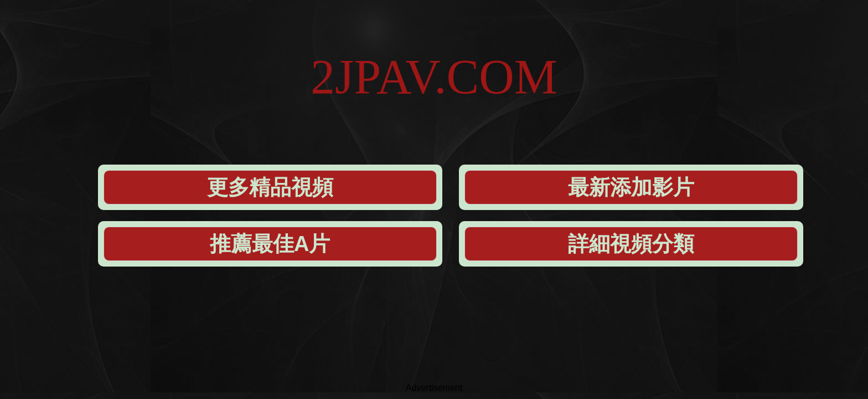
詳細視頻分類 (674, 106)
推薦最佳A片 (523, 106)
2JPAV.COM (434, 44)
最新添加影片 (373, 106)
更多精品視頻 (221, 106)
